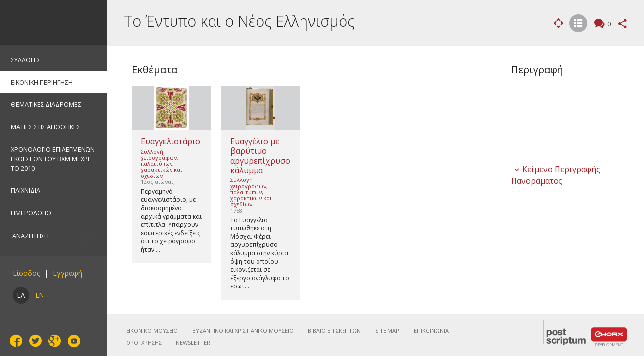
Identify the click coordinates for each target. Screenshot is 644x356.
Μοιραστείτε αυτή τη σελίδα (623, 23)
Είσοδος (26, 273)
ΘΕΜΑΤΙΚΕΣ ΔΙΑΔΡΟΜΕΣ (46, 104)
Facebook (15, 341)
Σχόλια (608, 24)
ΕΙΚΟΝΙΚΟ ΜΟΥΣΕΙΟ (152, 331)
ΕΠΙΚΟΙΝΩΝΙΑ (431, 331)
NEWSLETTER (193, 342)
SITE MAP (387, 331)
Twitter (34, 341)
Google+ (54, 341)
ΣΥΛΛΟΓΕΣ (26, 60)
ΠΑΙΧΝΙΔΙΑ (25, 190)
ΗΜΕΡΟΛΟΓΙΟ (31, 213)
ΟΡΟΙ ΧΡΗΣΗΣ (144, 342)
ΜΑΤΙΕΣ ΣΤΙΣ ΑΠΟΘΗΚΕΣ (45, 127)
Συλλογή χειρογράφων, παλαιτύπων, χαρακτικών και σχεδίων (162, 164)
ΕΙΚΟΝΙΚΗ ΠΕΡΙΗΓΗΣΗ (42, 82)
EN (40, 295)
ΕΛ (21, 295)
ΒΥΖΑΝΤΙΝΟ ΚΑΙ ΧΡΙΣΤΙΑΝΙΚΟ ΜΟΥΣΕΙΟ (243, 331)
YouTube (73, 341)
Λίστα (578, 24)
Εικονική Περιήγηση (558, 23)
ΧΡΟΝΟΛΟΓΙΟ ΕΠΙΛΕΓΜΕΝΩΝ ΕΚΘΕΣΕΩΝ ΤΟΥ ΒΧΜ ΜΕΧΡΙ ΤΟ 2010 (53, 159)
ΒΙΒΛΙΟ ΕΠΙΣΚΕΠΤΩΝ (334, 331)
